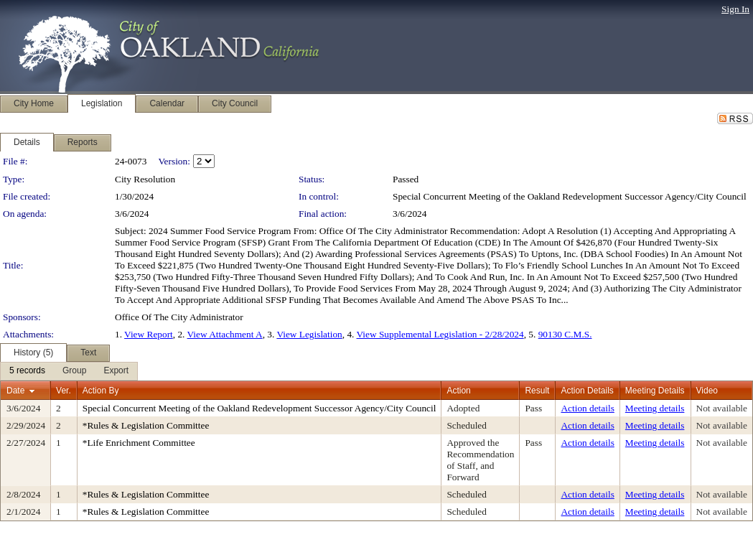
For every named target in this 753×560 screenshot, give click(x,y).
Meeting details (655, 408)
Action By (101, 391)
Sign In (735, 9)
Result (537, 391)
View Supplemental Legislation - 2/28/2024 (440, 334)
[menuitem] (27, 371)
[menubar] (69, 371)
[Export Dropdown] (116, 371)
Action (458, 391)
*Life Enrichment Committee (139, 443)
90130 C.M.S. (565, 334)
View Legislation (309, 334)
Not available (722, 408)
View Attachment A (225, 334)
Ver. (64, 391)
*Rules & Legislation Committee (146, 425)
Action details (587, 408)
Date (15, 391)
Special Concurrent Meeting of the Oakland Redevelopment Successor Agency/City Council (570, 196)
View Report (149, 334)
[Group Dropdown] (74, 371)
